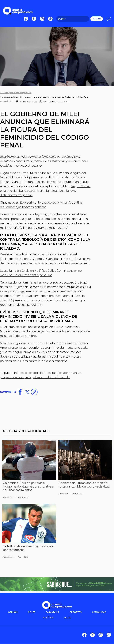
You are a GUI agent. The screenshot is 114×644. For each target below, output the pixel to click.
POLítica (48, 618)
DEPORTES (76, 612)
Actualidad (13, 97)
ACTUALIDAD (99, 612)
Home (3, 97)
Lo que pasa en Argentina (16, 92)
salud (67, 618)
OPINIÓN (13, 612)
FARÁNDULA (52, 612)
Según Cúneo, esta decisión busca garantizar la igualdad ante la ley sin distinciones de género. (45, 191)
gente (32, 612)
